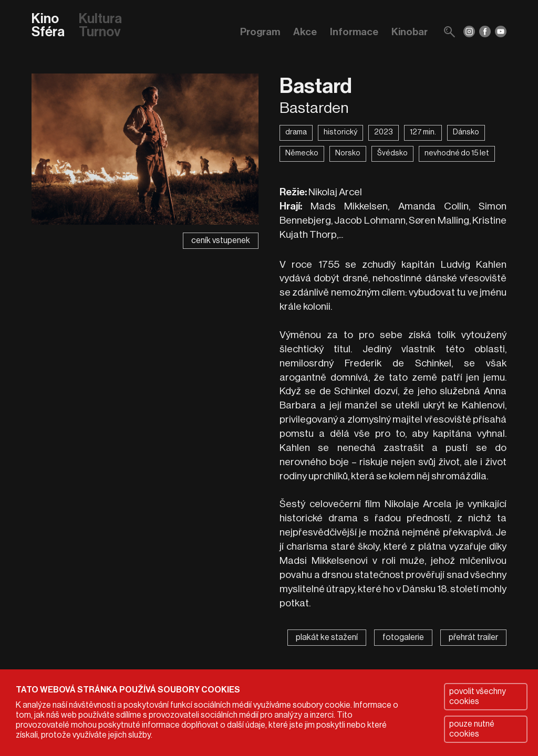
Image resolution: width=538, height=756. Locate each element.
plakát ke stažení (327, 637)
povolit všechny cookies (478, 696)
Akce (305, 32)
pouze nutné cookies (472, 729)
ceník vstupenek (221, 240)
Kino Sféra (48, 26)
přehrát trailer (473, 637)
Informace (354, 32)
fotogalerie (403, 637)
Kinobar (410, 32)
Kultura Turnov (100, 26)
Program (260, 32)
